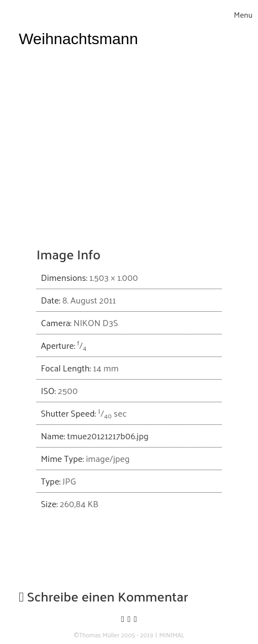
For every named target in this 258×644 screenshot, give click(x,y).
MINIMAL (172, 635)
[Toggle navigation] (243, 15)
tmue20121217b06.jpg (108, 436)
